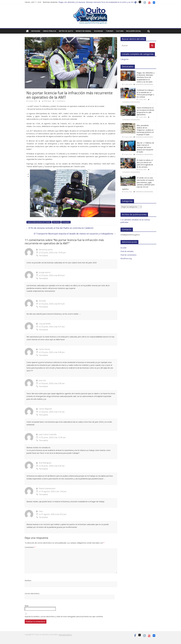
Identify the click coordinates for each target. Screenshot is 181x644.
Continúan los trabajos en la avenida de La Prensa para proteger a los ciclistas (145, 93)
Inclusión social (133, 31)
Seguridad (98, 31)
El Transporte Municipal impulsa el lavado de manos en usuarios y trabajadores (75, 234)
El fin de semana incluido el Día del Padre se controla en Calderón (60, 228)
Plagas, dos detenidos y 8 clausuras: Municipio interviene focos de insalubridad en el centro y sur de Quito (98, 2)
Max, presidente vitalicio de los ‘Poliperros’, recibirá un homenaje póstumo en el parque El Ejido (145, 130)
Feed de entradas (127, 251)
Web (27, 606)
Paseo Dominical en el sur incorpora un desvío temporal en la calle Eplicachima (145, 111)
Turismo (109, 31)
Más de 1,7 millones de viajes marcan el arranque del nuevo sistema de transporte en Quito (145, 147)
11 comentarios (59, 101)
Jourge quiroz (45, 272)
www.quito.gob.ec (65, 634)
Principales (66, 222)
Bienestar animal (84, 31)
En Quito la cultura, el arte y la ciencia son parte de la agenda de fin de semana (145, 164)
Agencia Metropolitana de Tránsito (39, 222)
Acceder (124, 248)
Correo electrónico (32, 593)
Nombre (28, 580)
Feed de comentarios (128, 255)
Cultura (120, 31)
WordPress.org (126, 258)
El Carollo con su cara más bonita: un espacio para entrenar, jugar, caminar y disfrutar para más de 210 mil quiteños (138, 183)
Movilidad (36, 31)
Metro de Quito (66, 31)
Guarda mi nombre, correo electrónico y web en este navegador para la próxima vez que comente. (64, 616)
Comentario (30, 547)
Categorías (125, 59)
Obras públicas (50, 31)
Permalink (42, 256)
